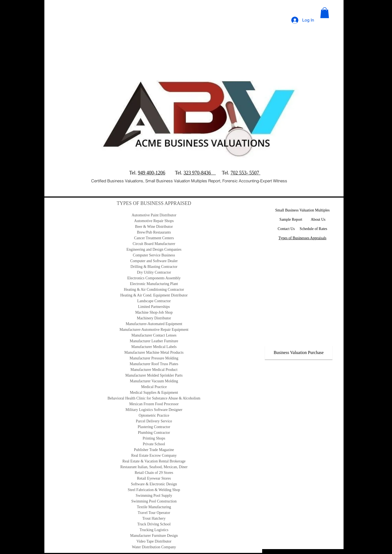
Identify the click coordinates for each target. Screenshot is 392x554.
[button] (325, 13)
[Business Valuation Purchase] (299, 352)
